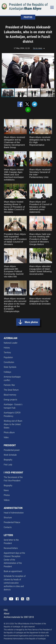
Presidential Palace (12, 522)
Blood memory (10, 395)
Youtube (11, 599)
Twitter (23, 599)
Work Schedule (10, 455)
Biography (8, 460)
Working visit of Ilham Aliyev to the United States (13, 424)
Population (8, 357)
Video (6, 437)
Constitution (9, 362)
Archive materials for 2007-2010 (19, 617)
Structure (8, 518)
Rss (28, 599)
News (6, 490)
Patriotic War (9, 385)
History (7, 348)
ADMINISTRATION (13, 508)
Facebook (17, 599)
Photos (7, 495)
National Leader (11, 343)
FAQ (6, 610)
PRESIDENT (10, 445)
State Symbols (10, 367)
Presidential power (12, 450)
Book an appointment (13, 571)
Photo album (9, 432)
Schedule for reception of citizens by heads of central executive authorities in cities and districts (15, 583)
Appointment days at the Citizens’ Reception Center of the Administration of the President (14, 560)
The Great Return (11, 390)
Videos (7, 500)
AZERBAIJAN (11, 338)
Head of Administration (14, 513)
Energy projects (10, 400)
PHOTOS (28, 17)
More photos (31, 322)
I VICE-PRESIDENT (13, 473)
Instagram (5, 599)
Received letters (11, 548)
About (7, 613)
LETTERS (8, 535)
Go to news (38, 48)
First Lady (8, 465)
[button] (53, 71)
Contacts (8, 527)
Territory (7, 352)
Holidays (7, 372)
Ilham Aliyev (33, 9)
